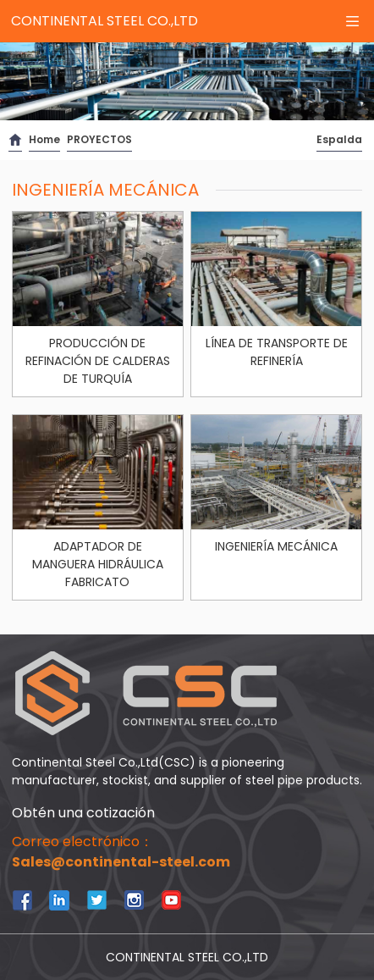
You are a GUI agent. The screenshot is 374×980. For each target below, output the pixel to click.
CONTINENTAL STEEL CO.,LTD (104, 21)
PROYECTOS (99, 139)
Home (44, 139)
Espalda (339, 139)
